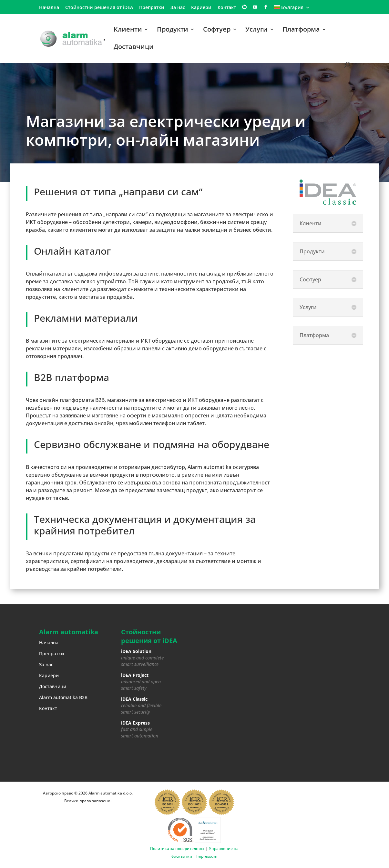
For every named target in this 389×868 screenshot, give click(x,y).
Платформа (301, 30)
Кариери (201, 8)
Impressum (207, 856)
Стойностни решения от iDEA (99, 8)
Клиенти (128, 30)
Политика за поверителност (177, 848)
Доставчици (134, 48)
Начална (49, 8)
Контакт (227, 8)
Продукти (173, 30)
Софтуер (217, 30)
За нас (178, 8)
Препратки (152, 8)
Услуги (256, 30)
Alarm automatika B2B (63, 697)
